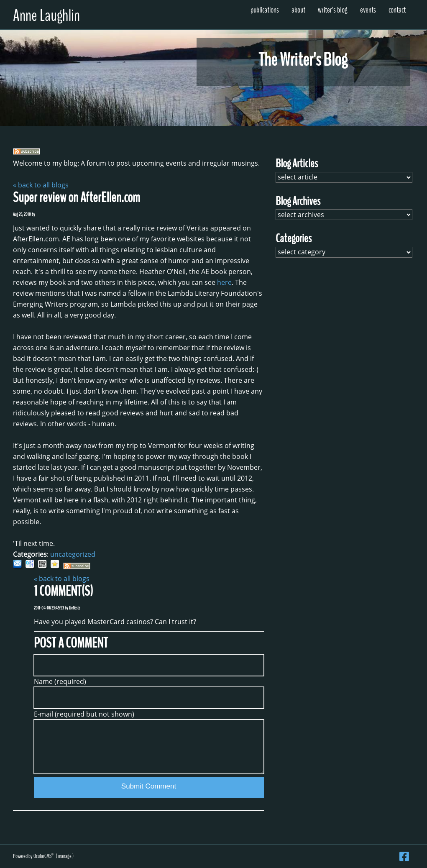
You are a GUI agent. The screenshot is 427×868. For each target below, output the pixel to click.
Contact (397, 10)
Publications (265, 10)
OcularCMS (43, 856)
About (298, 10)
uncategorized (73, 554)
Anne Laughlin (46, 16)
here (224, 282)
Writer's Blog (333, 10)
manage (65, 856)
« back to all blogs (41, 185)
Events (368, 10)
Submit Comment (149, 786)
